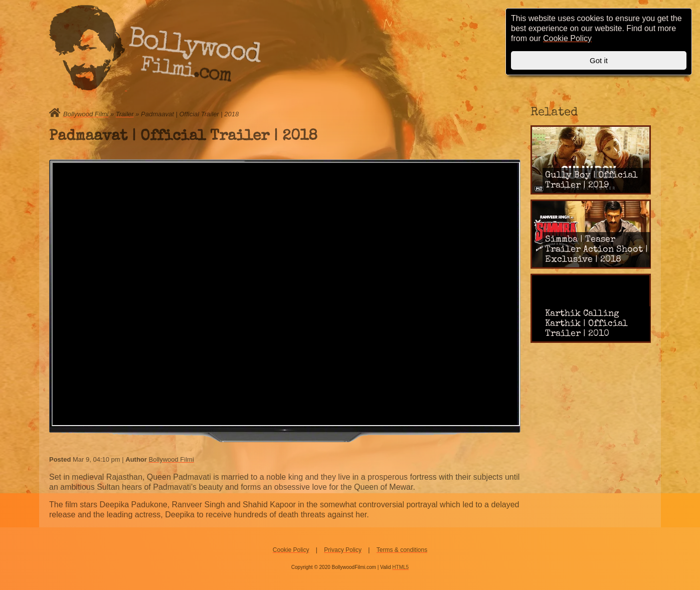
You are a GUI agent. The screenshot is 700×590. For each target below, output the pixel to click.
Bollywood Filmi (86, 114)
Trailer (125, 114)
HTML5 (400, 567)
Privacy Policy (343, 550)
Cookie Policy (291, 550)
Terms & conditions (402, 550)
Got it (599, 60)
